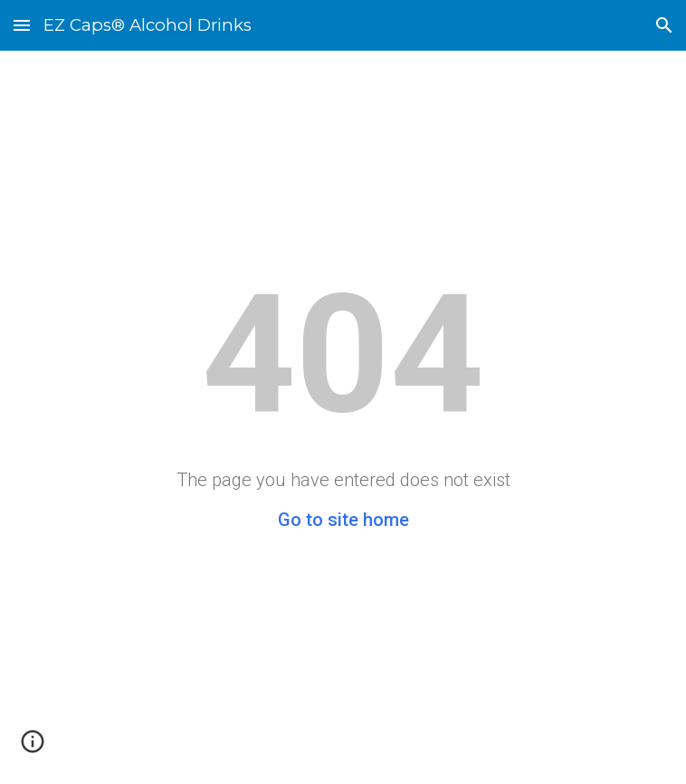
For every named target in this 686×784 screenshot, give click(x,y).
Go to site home (343, 520)
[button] (22, 25)
